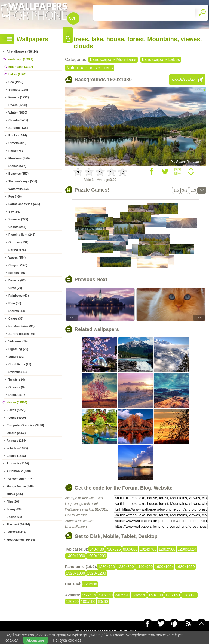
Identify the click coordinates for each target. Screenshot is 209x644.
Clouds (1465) (18, 120)
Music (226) (15, 494)
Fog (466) (15, 196)
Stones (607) (17, 166)
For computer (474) (20, 479)
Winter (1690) (18, 113)
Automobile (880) (19, 471)
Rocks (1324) (18, 135)
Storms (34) (17, 311)
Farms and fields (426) (24, 204)
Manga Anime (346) (20, 486)
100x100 (88, 602)
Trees (107, 68)
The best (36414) (18, 524)
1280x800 (125, 567)
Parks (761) (16, 151)
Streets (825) (17, 143)
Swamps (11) (18, 372)
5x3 (193, 190)
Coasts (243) (17, 227)
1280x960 (167, 549)
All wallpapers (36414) (22, 51)
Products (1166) (18, 463)
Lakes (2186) (17, 74)
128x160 (173, 595)
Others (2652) (16, 433)
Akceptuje (36, 640)
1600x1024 (164, 567)
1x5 (176, 190)
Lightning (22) (18, 349)
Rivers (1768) (18, 105)
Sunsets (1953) (19, 90)
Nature (73, 68)
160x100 (156, 595)
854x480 (90, 584)
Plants (91, 68)
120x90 (72, 602)
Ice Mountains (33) (21, 326)
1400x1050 (76, 556)
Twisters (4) (17, 379)
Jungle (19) (16, 357)
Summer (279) (18, 219)
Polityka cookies (67, 640)
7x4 (202, 190)
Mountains (126, 60)
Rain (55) (15, 303)
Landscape (100, 60)
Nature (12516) (17, 402)
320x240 (105, 595)
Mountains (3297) (21, 67)
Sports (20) (14, 517)
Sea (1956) (16, 82)
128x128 (189, 595)
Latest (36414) (16, 532)
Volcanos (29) (18, 341)
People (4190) (16, 418)
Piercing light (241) (22, 235)
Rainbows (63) (19, 296)
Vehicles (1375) (17, 448)
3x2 (185, 190)
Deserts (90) (17, 280)
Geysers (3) (17, 387)
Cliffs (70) (15, 288)
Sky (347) (15, 212)
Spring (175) (17, 250)
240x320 (122, 595)
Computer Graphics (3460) (25, 425)
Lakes (174, 60)
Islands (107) (18, 273)
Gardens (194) (18, 242)
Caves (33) (16, 318)
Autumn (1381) (19, 128)
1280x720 (106, 567)
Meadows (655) (19, 158)
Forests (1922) (19, 97)
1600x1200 (96, 556)
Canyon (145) (18, 265)
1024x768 (148, 549)
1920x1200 (96, 573)
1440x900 (145, 567)
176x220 (139, 595)
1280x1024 (187, 549)
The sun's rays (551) (23, 181)
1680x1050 (185, 567)
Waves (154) (17, 257)
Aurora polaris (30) (22, 334)
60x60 (103, 602)
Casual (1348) (16, 456)
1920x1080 (76, 573)
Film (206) (13, 502)
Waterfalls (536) (19, 189)
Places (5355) (16, 410)
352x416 (89, 595)
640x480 (97, 549)
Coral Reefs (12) (20, 364)
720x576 (113, 549)
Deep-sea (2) (17, 395)
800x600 (130, 549)
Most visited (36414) (21, 540)
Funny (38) (14, 509)
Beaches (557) (19, 174)
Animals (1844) (17, 441)
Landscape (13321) (20, 59)
